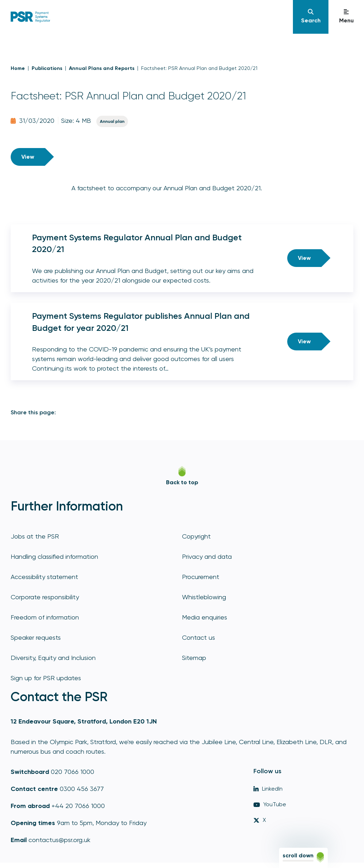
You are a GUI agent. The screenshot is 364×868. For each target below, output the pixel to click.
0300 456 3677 (82, 789)
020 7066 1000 (73, 772)
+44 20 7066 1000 (78, 806)
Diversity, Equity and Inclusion (53, 658)
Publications (47, 68)
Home (18, 68)
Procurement (201, 577)
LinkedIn (268, 789)
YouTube (270, 804)
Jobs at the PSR (35, 536)
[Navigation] (311, 17)
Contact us (199, 637)
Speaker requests (36, 637)
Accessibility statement (44, 577)
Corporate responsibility (45, 597)
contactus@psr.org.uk (59, 840)
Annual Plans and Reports (102, 68)
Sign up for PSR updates (46, 678)
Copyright (196, 536)
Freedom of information (45, 617)
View (28, 157)
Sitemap (194, 658)
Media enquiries (205, 617)
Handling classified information (54, 556)
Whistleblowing (204, 597)
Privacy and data (207, 556)
